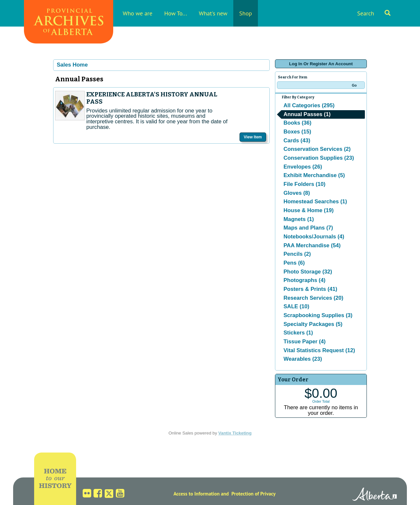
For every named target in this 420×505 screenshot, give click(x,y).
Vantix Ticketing (235, 433)
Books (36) (297, 123)
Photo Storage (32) (308, 272)
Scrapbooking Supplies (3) (318, 315)
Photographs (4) (304, 280)
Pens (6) (294, 263)
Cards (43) (297, 141)
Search (374, 13)
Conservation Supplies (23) (319, 158)
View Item (253, 137)
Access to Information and (201, 494)
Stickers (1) (298, 333)
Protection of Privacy (253, 494)
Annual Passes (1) (307, 114)
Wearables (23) (303, 359)
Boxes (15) (297, 132)
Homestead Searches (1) (315, 202)
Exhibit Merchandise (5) (314, 175)
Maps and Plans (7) (308, 228)
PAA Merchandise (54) (312, 245)
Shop (246, 13)
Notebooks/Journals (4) (314, 237)
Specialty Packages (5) (313, 324)
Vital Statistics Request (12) (319, 350)
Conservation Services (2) (317, 149)
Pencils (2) (297, 254)
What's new (213, 13)
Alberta (375, 495)
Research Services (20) (313, 298)
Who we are (137, 13)
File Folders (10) (304, 184)
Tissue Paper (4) (304, 342)
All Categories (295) (309, 105)
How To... (176, 13)
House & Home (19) (309, 210)
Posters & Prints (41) (310, 289)
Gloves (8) (297, 193)
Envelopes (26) (303, 167)
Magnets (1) (299, 219)
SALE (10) (296, 306)
